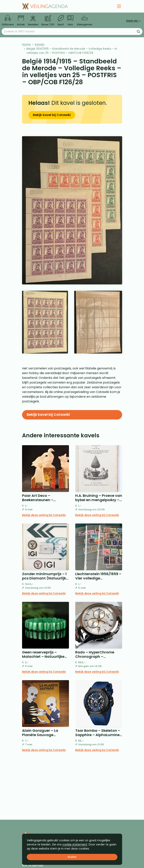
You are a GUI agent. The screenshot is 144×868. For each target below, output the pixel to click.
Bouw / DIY (48, 21)
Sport (61, 21)
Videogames (84, 21)
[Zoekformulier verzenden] (138, 31)
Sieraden (33, 21)
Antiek (21, 21)
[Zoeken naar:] (72, 32)
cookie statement (75, 844)
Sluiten (72, 857)
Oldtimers (8, 21)
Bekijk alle (134, 21)
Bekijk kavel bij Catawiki (52, 115)
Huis (70, 21)
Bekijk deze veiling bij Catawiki (44, 515)
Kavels (40, 44)
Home (26, 44)
